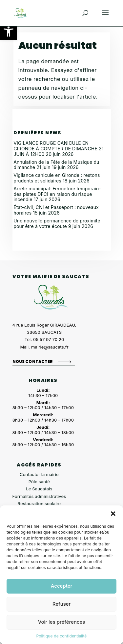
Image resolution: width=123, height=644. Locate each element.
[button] (9, 31)
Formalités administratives (39, 496)
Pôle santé (39, 482)
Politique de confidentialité (61, 636)
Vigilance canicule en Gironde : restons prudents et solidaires (57, 178)
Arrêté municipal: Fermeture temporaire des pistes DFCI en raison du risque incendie (57, 194)
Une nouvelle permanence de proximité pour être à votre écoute (57, 223)
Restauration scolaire (39, 503)
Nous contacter (33, 361)
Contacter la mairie (39, 474)
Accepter (62, 586)
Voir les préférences (62, 622)
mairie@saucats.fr (50, 347)
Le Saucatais (39, 489)
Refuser (62, 604)
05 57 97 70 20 (49, 339)
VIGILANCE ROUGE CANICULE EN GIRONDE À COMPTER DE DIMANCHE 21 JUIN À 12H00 (58, 149)
